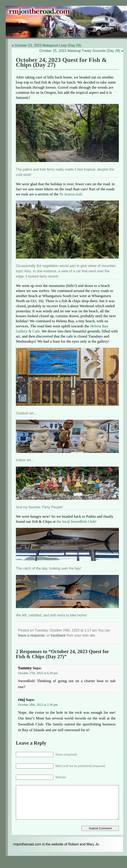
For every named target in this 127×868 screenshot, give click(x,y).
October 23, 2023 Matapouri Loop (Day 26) (48, 45)
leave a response (31, 635)
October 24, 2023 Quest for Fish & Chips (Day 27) (61, 62)
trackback (58, 635)
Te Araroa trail (71, 194)
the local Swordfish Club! (77, 521)
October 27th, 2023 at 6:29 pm (38, 673)
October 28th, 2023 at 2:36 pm (38, 705)
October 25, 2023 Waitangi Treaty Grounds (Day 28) (80, 51)
